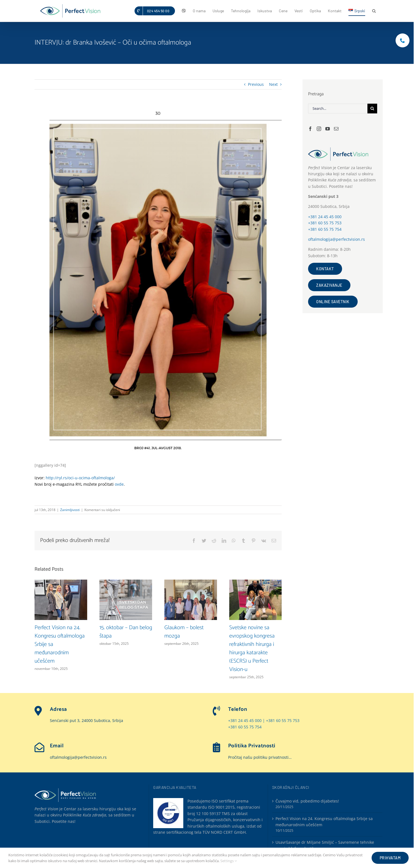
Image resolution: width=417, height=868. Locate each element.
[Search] (372, 109)
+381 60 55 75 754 (325, 229)
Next (273, 84)
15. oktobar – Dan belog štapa (126, 632)
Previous (256, 84)
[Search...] (338, 109)
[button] (374, 11)
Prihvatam (390, 858)
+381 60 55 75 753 (325, 223)
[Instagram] (319, 129)
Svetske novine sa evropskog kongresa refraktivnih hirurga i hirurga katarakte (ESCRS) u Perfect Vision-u (252, 649)
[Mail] (336, 129)
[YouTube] (328, 129)
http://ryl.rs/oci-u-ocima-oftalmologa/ (80, 478)
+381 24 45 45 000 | (247, 720)
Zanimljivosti (70, 510)
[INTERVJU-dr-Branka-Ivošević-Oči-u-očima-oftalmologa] (158, 280)
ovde (119, 484)
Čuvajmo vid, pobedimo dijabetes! (307, 800)
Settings (229, 861)
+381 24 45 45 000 (325, 217)
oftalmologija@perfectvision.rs (336, 239)
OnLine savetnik (333, 302)
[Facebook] (310, 129)
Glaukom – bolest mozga (184, 632)
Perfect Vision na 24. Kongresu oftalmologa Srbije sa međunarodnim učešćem (324, 821)
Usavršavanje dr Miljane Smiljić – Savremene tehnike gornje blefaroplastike (325, 844)
